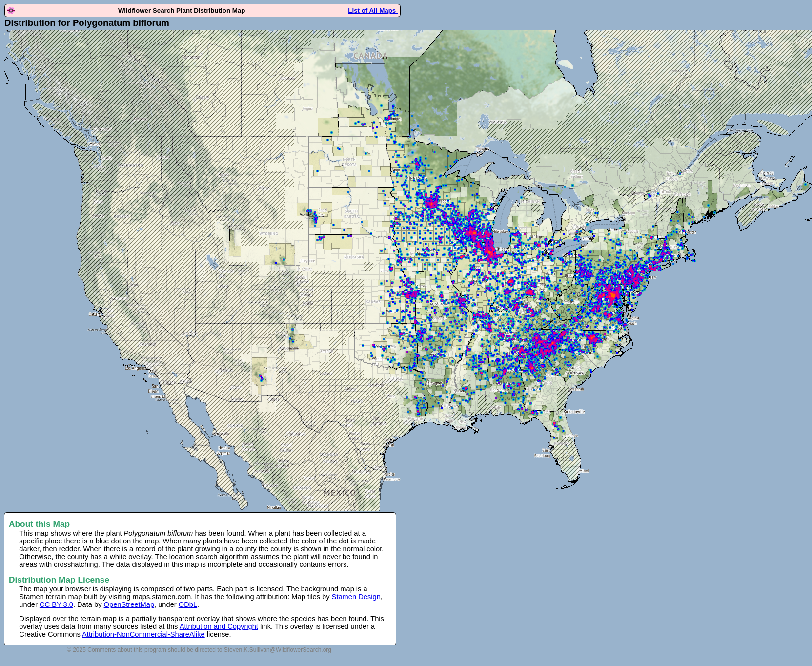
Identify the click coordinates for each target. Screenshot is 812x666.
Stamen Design (356, 597)
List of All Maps (373, 10)
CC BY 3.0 (56, 604)
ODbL (188, 604)
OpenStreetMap (129, 604)
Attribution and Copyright (219, 626)
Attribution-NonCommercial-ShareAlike (143, 634)
